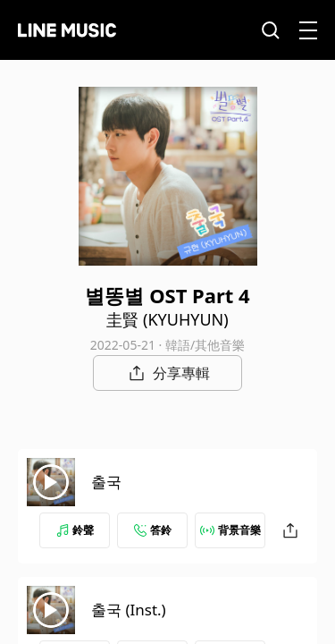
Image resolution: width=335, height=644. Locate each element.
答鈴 (153, 530)
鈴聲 (75, 530)
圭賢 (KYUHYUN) (167, 319)
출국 (106, 482)
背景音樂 (230, 530)
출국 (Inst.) (129, 610)
